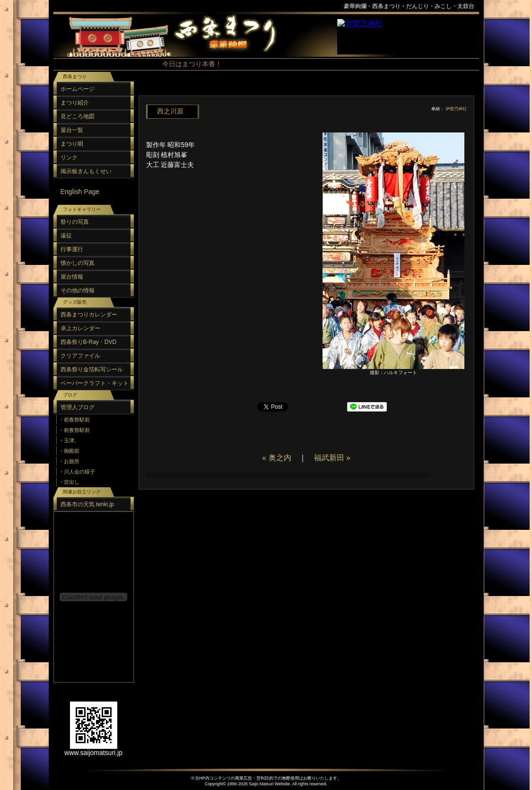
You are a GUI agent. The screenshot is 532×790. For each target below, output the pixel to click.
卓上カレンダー (80, 328)
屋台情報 (72, 277)
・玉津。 (69, 440)
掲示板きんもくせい (86, 171)
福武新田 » (332, 458)
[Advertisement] (304, 90)
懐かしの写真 (78, 263)
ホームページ (78, 89)
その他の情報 (78, 290)
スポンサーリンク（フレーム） (408, 37)
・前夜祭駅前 (74, 420)
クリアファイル (80, 356)
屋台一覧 (72, 130)
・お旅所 (69, 461)
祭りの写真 (75, 222)
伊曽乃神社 (456, 109)
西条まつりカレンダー (89, 315)
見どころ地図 (78, 116)
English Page (80, 192)
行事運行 (72, 249)
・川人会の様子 (77, 472)
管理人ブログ (78, 407)
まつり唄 (72, 144)
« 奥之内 (276, 458)
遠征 (66, 236)
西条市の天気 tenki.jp (87, 504)
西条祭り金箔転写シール (92, 369)
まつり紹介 (75, 103)
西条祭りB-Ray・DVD (89, 342)
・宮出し (69, 482)
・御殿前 (69, 451)
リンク (69, 158)
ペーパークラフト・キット (95, 383)
